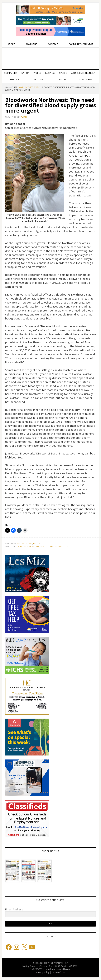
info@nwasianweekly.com (58, 969)
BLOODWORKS (29, 546)
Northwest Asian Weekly (51, 57)
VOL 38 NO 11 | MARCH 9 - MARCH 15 (52, 546)
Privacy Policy (43, 972)
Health (37, 544)
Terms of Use (58, 972)
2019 (20, 546)
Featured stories (25, 544)
